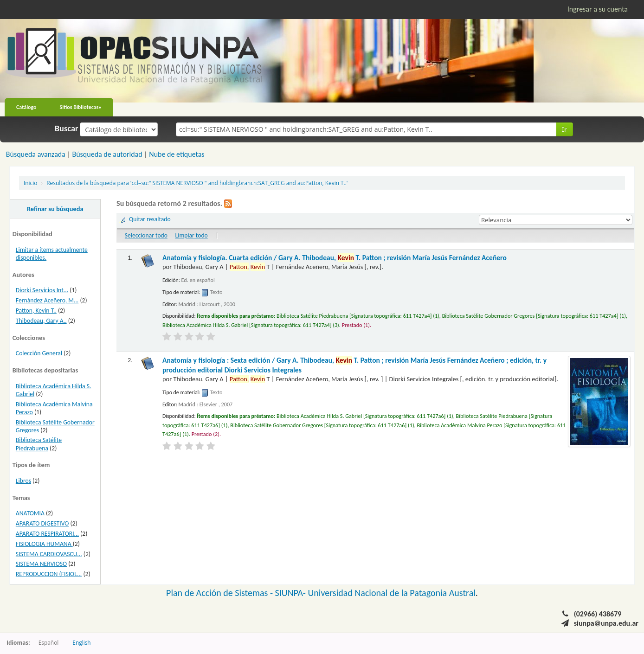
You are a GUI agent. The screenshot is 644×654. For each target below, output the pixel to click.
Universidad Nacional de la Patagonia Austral (392, 593)
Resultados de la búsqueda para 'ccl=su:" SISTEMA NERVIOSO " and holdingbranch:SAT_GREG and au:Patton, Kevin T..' (197, 183)
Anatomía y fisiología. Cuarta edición (335, 258)
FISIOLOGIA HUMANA (44, 544)
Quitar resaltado (150, 219)
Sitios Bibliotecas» (81, 107)
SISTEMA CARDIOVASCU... (49, 554)
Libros (23, 481)
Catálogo (26, 107)
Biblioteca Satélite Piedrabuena (39, 444)
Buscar (67, 128)
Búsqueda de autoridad (107, 154)
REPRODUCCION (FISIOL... (49, 574)
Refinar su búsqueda (55, 209)
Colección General (39, 353)
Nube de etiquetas (177, 154)
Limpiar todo (192, 235)
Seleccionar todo (146, 235)
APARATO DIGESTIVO (42, 523)
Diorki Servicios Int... (42, 290)
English (81, 642)
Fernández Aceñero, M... (47, 300)
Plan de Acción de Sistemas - (221, 593)
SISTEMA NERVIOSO (41, 564)
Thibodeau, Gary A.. (41, 321)
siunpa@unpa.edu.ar (606, 623)
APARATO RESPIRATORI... (47, 534)
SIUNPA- (292, 593)
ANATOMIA (31, 513)
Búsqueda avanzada (36, 154)
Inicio (30, 183)
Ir (564, 129)
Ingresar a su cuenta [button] (598, 9)
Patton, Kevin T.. (36, 311)
